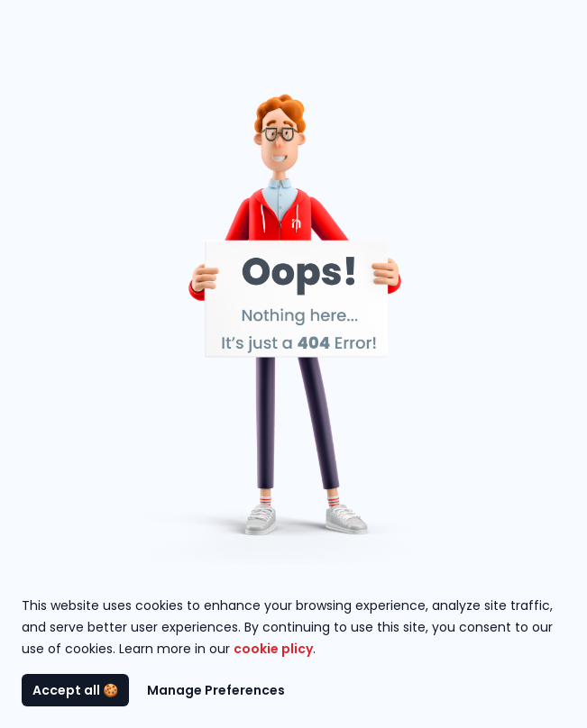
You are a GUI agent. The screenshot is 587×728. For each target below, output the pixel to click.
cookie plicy (273, 649)
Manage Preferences (216, 690)
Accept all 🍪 (75, 690)
